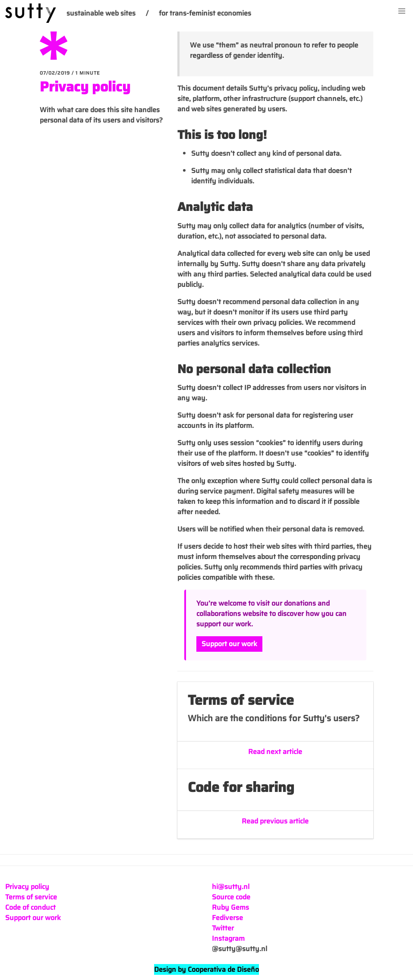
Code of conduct (30, 907)
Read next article (275, 752)
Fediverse (227, 918)
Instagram (228, 938)
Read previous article (275, 821)
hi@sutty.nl (231, 887)
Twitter (223, 928)
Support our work (229, 644)
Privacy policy (85, 87)
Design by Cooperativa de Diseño (206, 969)
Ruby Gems (230, 907)
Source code (231, 897)
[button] (402, 11)
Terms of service (31, 897)
